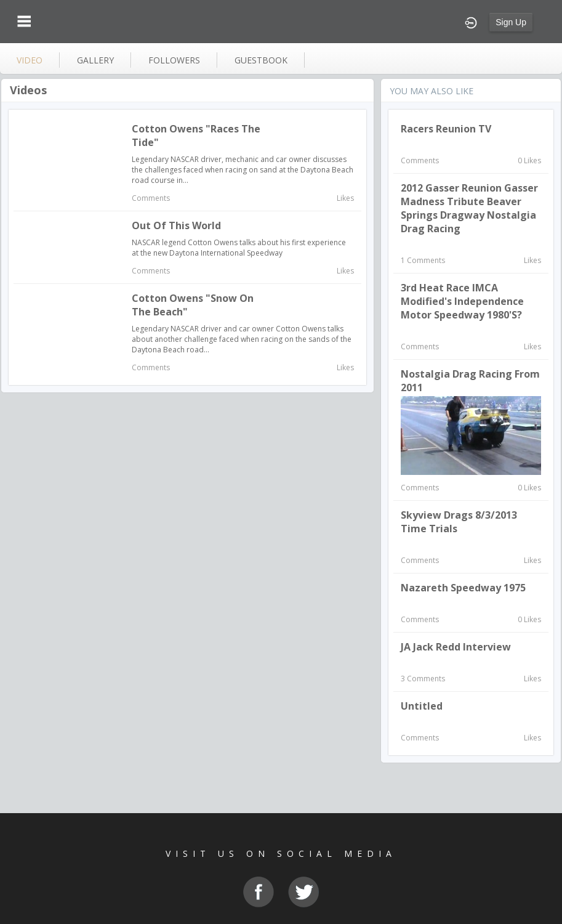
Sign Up (511, 22)
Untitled (422, 706)
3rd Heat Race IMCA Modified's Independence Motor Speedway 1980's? (462, 301)
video (30, 60)
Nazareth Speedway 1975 (463, 588)
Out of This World (176, 225)
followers (174, 60)
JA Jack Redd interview (456, 647)
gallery (95, 60)
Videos (28, 90)
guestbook (261, 60)
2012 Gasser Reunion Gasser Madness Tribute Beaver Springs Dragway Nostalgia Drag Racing (469, 208)
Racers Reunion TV (446, 129)
